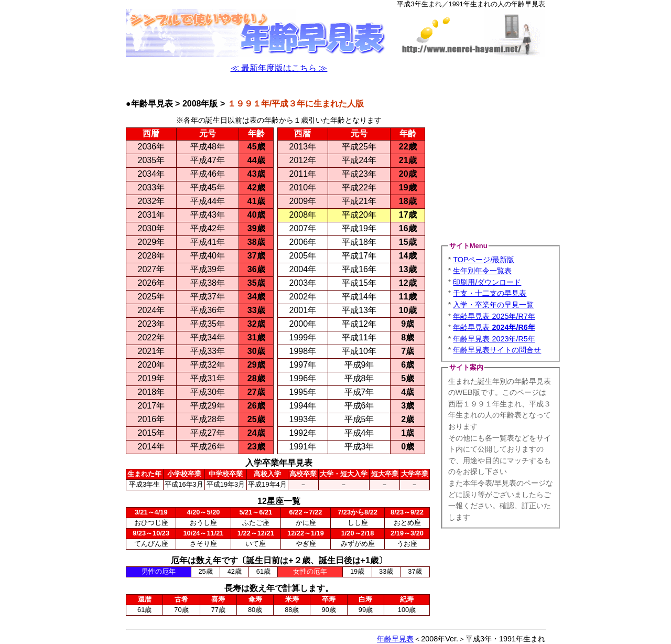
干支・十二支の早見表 (490, 293)
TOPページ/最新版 (484, 260)
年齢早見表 (494, 327)
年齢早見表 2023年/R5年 (494, 339)
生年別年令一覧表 (482, 271)
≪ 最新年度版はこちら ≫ (279, 68)
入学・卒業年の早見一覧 (493, 305)
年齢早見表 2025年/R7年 (494, 316)
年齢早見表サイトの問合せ (497, 350)
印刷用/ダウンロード (487, 282)
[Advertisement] (279, 86)
